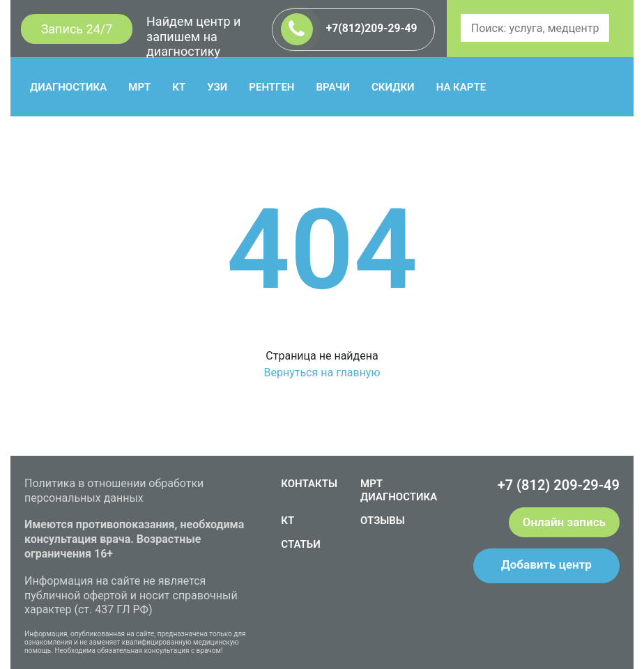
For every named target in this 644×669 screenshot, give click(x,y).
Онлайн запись (564, 522)
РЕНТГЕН (271, 87)
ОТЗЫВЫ (383, 521)
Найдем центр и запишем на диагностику (193, 36)
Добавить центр (546, 564)
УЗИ (217, 87)
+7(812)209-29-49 (349, 29)
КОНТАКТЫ (309, 484)
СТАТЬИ (300, 544)
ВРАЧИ (333, 87)
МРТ (139, 87)
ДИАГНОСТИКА (68, 87)
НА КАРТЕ (461, 87)
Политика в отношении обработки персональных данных (114, 491)
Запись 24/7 (77, 29)
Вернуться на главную (322, 372)
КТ (179, 87)
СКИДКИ (393, 87)
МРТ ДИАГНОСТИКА (399, 490)
